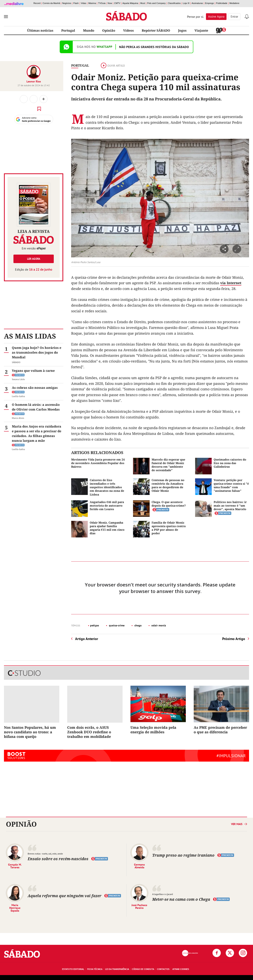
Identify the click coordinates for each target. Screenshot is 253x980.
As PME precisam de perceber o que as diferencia (220, 730)
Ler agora (34, 259)
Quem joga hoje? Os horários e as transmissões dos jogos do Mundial (37, 352)
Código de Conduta (143, 969)
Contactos (163, 969)
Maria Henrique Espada (15, 908)
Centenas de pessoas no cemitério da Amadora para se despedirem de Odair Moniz (168, 485)
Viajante (201, 30)
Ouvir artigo (113, 66)
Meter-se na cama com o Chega (182, 899)
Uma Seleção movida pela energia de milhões (153, 730)
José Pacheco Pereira (139, 906)
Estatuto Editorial (73, 969)
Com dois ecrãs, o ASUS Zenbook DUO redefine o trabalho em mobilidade (89, 732)
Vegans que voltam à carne (33, 371)
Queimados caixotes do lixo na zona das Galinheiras (230, 463)
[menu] (6, 17)
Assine (216, 17)
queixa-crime (116, 625)
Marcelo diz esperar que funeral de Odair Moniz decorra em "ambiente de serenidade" (168, 465)
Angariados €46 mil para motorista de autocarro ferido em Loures (107, 506)
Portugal (68, 30)
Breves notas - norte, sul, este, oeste (45, 854)
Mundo (89, 30)
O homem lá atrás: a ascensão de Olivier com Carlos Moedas (36, 407)
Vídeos (128, 30)
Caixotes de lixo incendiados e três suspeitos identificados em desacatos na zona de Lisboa (107, 487)
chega (138, 625)
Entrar (234, 17)
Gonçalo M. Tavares (15, 866)
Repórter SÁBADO (156, 30)
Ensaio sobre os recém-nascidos (58, 859)
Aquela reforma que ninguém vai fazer (65, 896)
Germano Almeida (139, 866)
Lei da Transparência (117, 969)
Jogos (182, 30)
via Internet (231, 283)
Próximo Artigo (234, 639)
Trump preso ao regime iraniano (184, 855)
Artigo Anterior (87, 639)
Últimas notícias (40, 30)
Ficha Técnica (95, 969)
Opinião (109, 30)
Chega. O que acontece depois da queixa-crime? (169, 504)
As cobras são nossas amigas (35, 388)
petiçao (95, 625)
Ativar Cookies (181, 969)
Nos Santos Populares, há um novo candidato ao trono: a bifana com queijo (30, 732)
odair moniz (158, 625)
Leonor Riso (34, 81)
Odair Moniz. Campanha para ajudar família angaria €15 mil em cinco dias (107, 528)
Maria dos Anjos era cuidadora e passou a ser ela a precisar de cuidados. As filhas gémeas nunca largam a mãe (37, 433)
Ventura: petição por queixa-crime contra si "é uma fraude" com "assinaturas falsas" (231, 485)
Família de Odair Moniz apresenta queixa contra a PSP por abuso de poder (169, 528)
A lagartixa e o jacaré (163, 894)
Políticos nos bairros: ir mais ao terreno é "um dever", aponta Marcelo (230, 506)
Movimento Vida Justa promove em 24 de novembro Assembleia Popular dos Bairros (98, 463)
